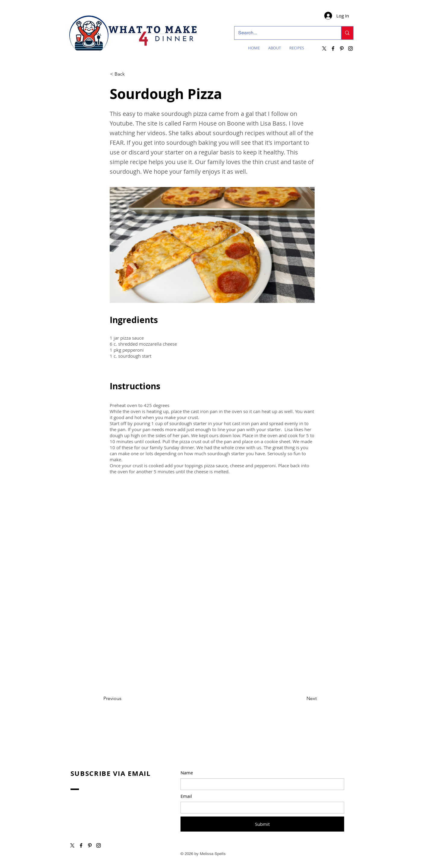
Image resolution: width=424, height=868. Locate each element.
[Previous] (123, 698)
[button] (130, 74)
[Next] (302, 698)
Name (187, 773)
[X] (324, 48)
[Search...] (283, 33)
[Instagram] (350, 48)
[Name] (261, 784)
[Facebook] (333, 48)
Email (186, 796)
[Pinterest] (342, 48)
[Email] (261, 808)
